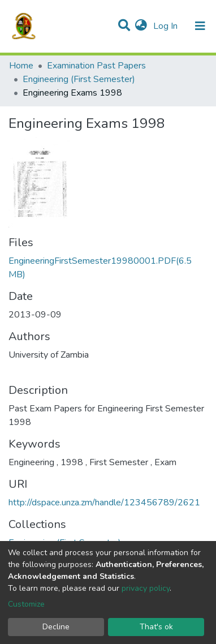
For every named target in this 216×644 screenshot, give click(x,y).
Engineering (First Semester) (79, 79)
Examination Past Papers (96, 66)
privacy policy (146, 588)
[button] (141, 26)
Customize (26, 604)
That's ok (156, 627)
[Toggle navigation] (200, 26)
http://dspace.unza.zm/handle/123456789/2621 (104, 503)
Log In (167, 26)
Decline (56, 627)
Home (21, 66)
